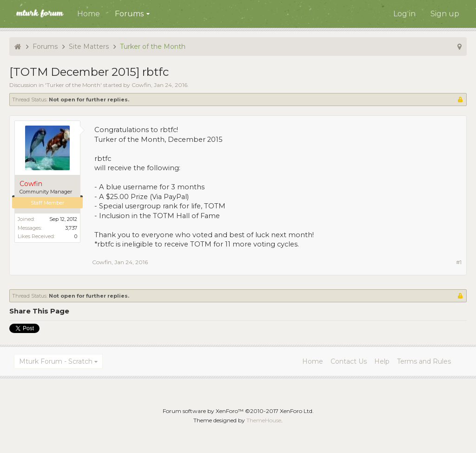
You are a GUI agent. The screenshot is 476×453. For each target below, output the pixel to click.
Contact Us (349, 361)
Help (382, 361)
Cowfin (141, 85)
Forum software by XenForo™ (238, 411)
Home (89, 14)
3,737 (71, 228)
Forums (129, 14)
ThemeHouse (264, 420)
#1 (459, 262)
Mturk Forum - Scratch (56, 361)
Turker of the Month (73, 85)
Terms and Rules (424, 361)
